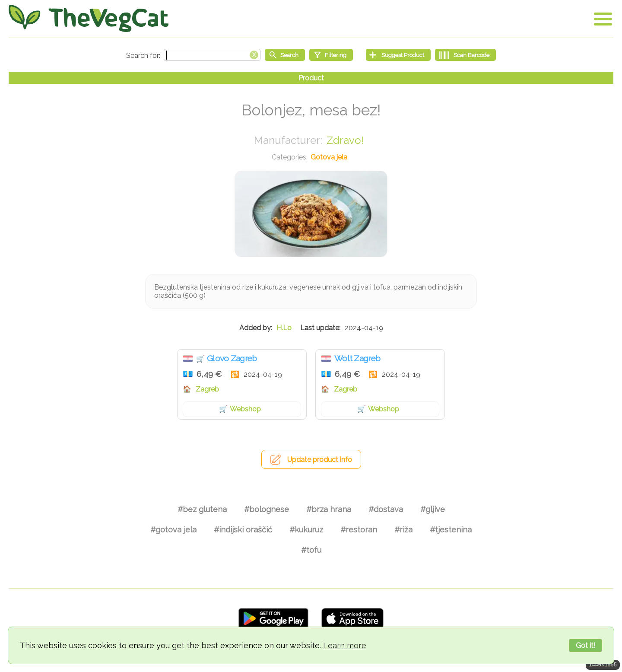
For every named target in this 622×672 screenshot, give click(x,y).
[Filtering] (331, 55)
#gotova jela (173, 530)
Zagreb (207, 389)
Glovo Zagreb (232, 358)
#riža (403, 530)
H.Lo (284, 328)
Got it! (586, 645)
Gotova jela (329, 157)
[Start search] (285, 55)
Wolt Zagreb (357, 358)
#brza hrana (329, 509)
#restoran (359, 530)
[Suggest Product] (398, 55)
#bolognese (267, 509)
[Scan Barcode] (465, 55)
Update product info (320, 460)
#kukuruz (306, 530)
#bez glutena (202, 509)
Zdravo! (345, 140)
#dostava (386, 509)
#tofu (311, 550)
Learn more (345, 645)
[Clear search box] (254, 54)
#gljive (433, 509)
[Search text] (212, 55)
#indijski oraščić (243, 530)
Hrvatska (188, 359)
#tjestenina (451, 530)
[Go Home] (89, 18)
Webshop (245, 409)
